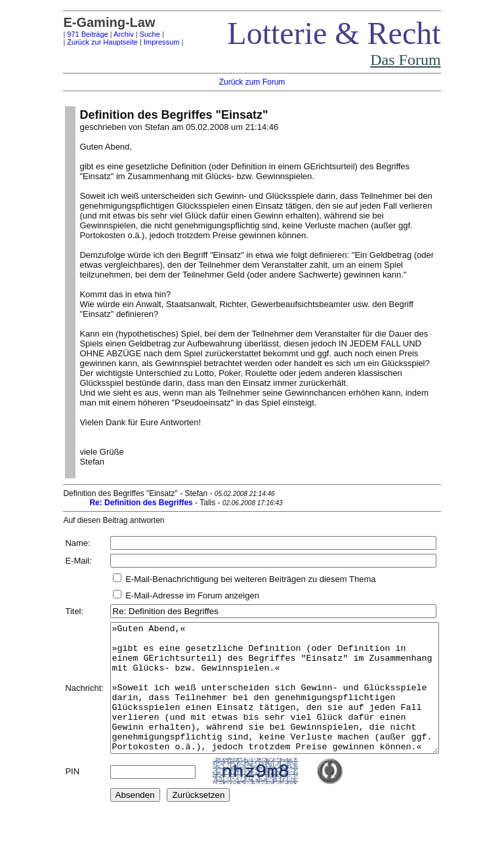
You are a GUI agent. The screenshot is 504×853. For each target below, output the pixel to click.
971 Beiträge (68, 34)
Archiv (104, 34)
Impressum (142, 42)
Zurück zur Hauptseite (83, 42)
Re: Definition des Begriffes (121, 503)
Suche (130, 34)
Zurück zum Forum (252, 82)
